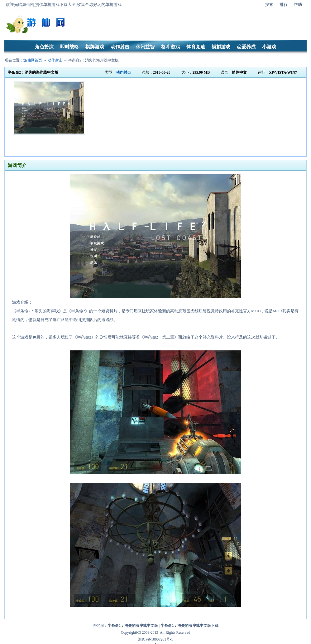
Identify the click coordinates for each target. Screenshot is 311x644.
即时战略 (69, 47)
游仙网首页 (33, 60)
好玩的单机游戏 (107, 5)
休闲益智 (145, 47)
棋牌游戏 (95, 47)
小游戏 (269, 47)
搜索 (269, 5)
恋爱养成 (246, 47)
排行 (284, 5)
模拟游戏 (221, 47)
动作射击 (120, 47)
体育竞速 (196, 47)
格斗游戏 (170, 47)
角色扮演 (44, 47)
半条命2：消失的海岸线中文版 (93, 60)
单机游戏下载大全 (60, 5)
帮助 (298, 5)
